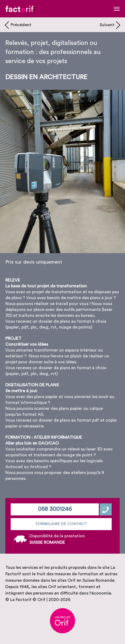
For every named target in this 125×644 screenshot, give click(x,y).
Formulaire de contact (61, 524)
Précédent (21, 25)
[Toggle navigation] (117, 9)
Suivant (107, 25)
